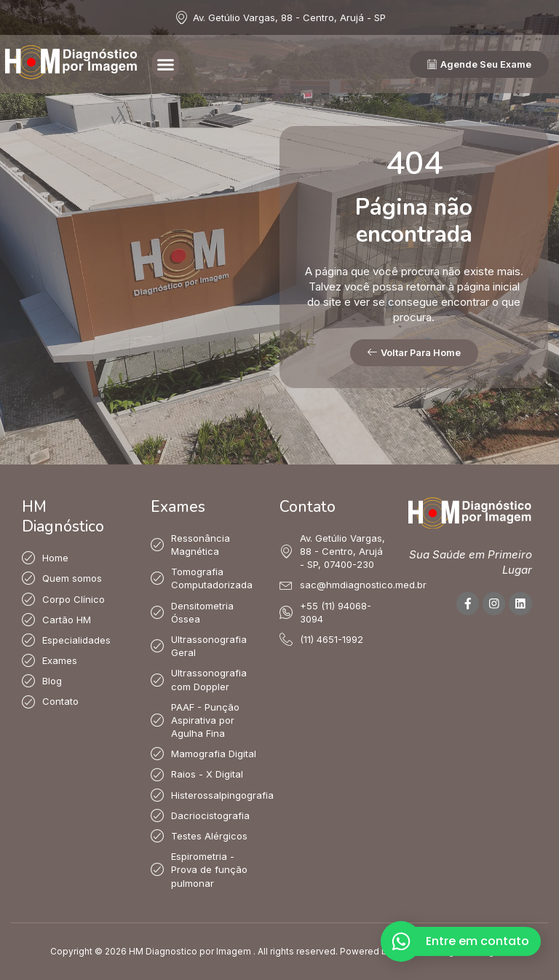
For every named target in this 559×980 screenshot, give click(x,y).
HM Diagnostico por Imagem (190, 951)
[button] (166, 64)
